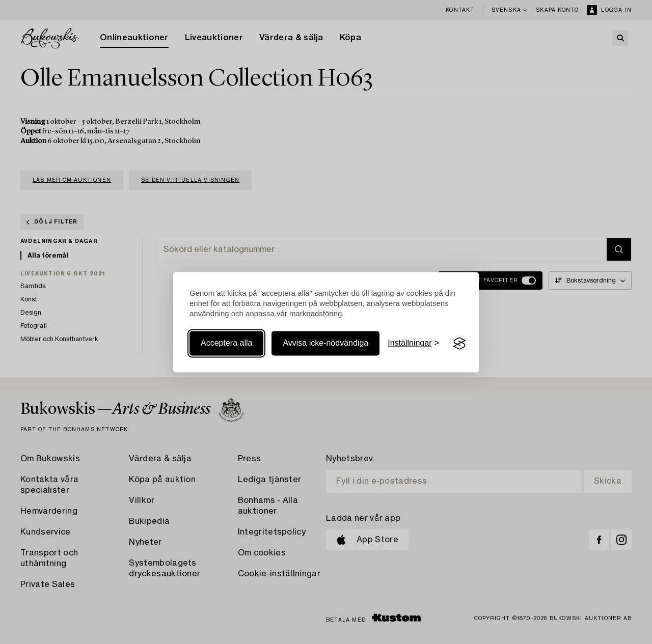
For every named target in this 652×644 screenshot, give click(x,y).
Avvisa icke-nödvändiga (325, 343)
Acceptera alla (226, 343)
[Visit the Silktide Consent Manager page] (459, 344)
